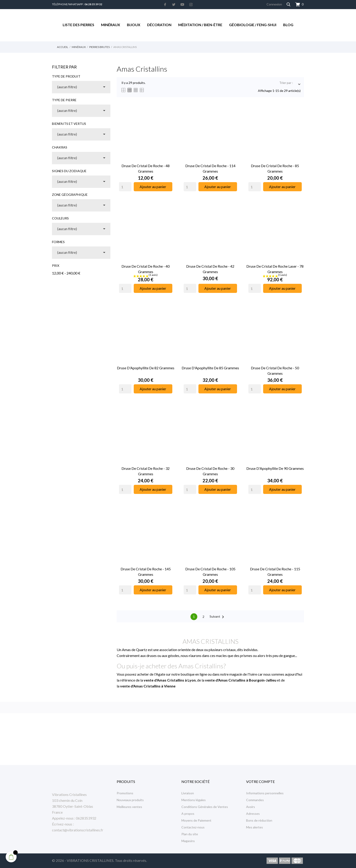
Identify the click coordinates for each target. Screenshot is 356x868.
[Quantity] (125, 187)
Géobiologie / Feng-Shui (253, 25)
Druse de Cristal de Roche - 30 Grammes (210, 471)
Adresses (253, 814)
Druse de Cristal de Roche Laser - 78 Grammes (275, 269)
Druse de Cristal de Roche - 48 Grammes (146, 168)
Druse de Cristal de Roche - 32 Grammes (146, 471)
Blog (288, 25)
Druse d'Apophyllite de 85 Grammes (210, 368)
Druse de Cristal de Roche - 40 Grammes (146, 269)
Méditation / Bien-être (200, 25)
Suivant (218, 617)
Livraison (188, 793)
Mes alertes (255, 827)
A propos (188, 814)
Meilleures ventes (129, 807)
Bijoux (134, 25)
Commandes (255, 800)
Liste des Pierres (78, 25)
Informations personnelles (265, 793)
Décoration (159, 25)
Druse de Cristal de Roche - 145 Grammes (146, 572)
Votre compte (260, 781)
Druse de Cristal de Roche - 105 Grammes (210, 572)
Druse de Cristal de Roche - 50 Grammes (275, 371)
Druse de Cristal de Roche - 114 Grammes (210, 168)
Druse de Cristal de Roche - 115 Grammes (275, 572)
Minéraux (111, 25)
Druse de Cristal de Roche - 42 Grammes (210, 269)
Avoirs (251, 807)
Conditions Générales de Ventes (205, 807)
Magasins (188, 841)
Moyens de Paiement (196, 820)
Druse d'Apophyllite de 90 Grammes (275, 468)
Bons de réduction (259, 820)
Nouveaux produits (130, 800)
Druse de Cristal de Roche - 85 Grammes (275, 168)
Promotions (125, 793)
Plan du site (190, 834)
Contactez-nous (193, 827)
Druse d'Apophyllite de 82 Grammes (146, 368)
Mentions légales (194, 800)
